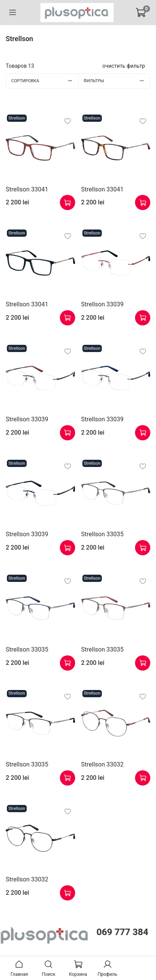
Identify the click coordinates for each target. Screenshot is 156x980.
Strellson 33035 (102, 534)
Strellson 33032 (102, 764)
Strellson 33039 (102, 304)
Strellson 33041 (27, 189)
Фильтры (117, 81)
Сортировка (45, 81)
